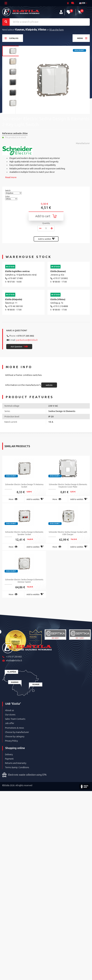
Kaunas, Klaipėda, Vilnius (31, 29)
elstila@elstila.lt (12, 661)
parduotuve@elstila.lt (27, 340)
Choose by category (15, 736)
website (49, 385)
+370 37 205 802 (25, 336)
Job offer (10, 723)
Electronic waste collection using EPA (24, 775)
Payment (9, 759)
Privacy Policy (11, 741)
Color (8, 196)
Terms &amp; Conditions (17, 767)
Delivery (9, 754)
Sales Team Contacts (15, 719)
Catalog (11, 38)
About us (9, 710)
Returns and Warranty (16, 763)
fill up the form (56, 30)
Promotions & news (15, 728)
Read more (11, 177)
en (82, 3)
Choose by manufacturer (17, 732)
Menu (82, 38)
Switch (8, 191)
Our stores (10, 715)
